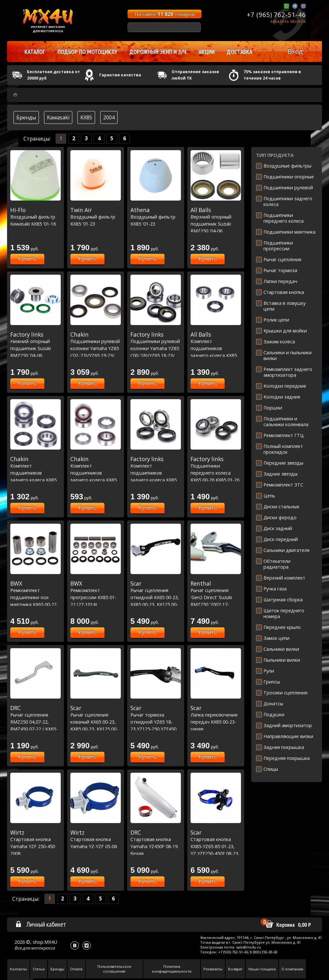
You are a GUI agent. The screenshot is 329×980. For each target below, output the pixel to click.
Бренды (26, 117)
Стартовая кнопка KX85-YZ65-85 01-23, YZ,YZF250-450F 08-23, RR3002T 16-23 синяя (216, 846)
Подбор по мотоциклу (87, 52)
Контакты (18, 969)
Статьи (39, 969)
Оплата (76, 969)
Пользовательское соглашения (114, 969)
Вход (295, 51)
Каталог (35, 52)
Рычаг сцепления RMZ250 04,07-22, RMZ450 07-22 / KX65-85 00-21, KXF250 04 (36, 722)
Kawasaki (58, 117)
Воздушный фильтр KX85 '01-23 (96, 217)
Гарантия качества (120, 75)
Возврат (235, 969)
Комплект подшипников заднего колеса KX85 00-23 (216, 348)
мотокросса (43, 948)
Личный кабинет (41, 924)
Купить (27, 259)
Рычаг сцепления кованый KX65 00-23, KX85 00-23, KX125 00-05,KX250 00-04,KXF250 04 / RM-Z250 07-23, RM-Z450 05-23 (96, 729)
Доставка (240, 52)
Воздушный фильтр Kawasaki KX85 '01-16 (36, 217)
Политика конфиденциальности (172, 969)
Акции (207, 52)
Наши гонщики (262, 969)
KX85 (86, 117)
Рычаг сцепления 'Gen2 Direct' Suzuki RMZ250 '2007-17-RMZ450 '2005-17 (216, 597)
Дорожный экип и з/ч (158, 52)
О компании (292, 969)
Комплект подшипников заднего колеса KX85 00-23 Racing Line (96, 473)
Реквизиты (213, 969)
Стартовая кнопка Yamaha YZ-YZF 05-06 (96, 839)
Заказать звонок (288, 21)
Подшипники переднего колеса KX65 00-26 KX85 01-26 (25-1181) (216, 473)
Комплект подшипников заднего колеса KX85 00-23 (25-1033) (156, 473)
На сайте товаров (165, 14)
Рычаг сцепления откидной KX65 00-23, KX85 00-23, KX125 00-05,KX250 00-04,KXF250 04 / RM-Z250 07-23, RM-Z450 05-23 (156, 604)
